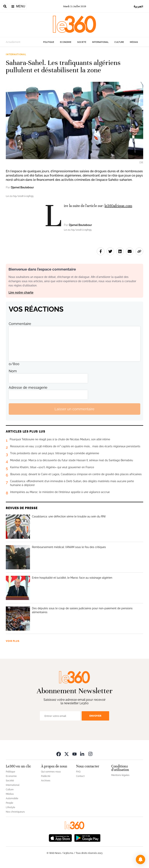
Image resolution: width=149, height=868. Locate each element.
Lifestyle (10, 807)
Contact (80, 776)
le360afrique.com (118, 206)
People (9, 803)
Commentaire (20, 324)
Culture (119, 42)
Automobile (12, 798)
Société (82, 42)
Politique (49, 42)
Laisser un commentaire (74, 409)
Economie (66, 42)
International (100, 42)
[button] (140, 859)
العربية (138, 6)
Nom (13, 371)
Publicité (46, 776)
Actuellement (13, 42)
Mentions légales (120, 775)
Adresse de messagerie (28, 387)
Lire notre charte (21, 293)
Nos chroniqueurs (15, 812)
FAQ (78, 772)
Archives (46, 781)
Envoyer (95, 716)
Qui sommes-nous (51, 772)
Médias (134, 42)
